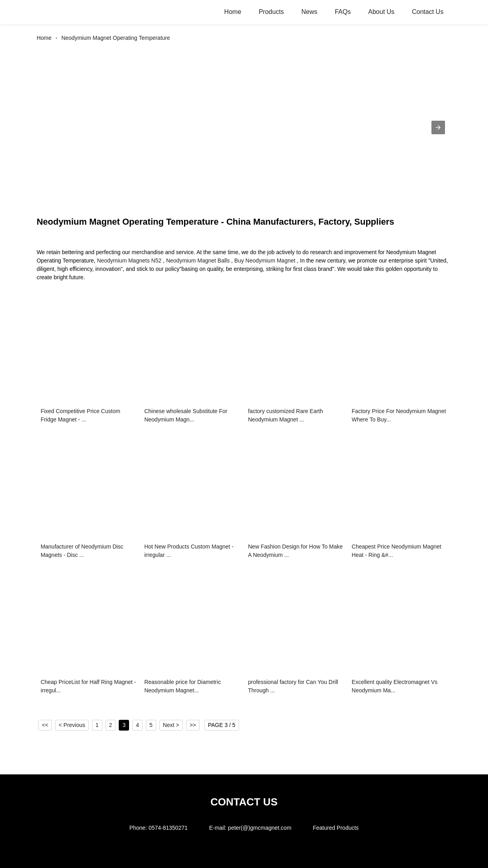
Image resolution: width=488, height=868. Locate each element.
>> (193, 725)
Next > (171, 725)
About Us (381, 12)
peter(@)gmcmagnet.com (260, 828)
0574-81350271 (168, 828)
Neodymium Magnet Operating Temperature (116, 38)
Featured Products (336, 828)
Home (233, 12)
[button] (438, 127)
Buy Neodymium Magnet (265, 261)
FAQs (343, 12)
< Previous (72, 725)
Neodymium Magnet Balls (198, 261)
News (309, 12)
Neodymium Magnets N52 (129, 261)
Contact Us (428, 12)
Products (271, 12)
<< (45, 725)
